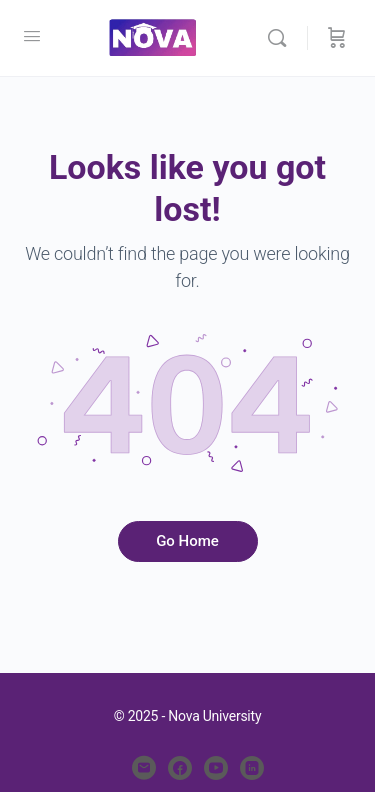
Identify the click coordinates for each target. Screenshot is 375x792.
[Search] (282, 38)
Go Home (187, 541)
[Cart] (337, 38)
